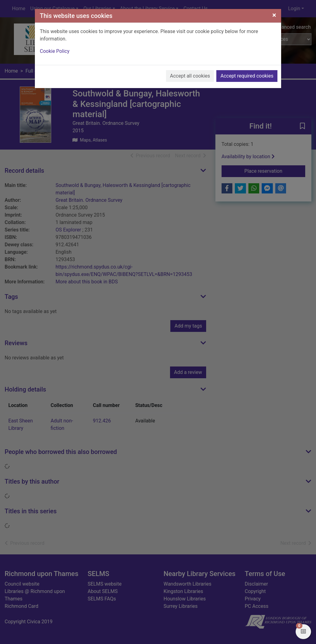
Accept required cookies (247, 76)
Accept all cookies (190, 76)
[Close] (274, 15)
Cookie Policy (55, 51)
